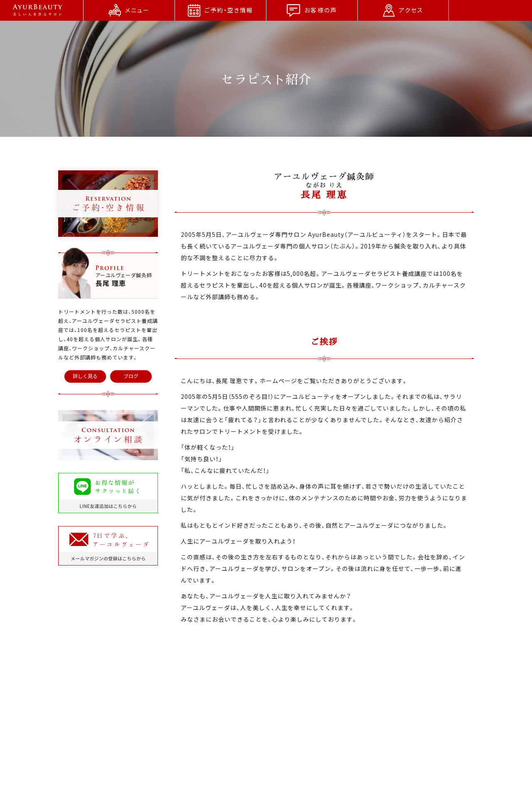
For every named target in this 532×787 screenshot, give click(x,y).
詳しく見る (85, 376)
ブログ (131, 376)
